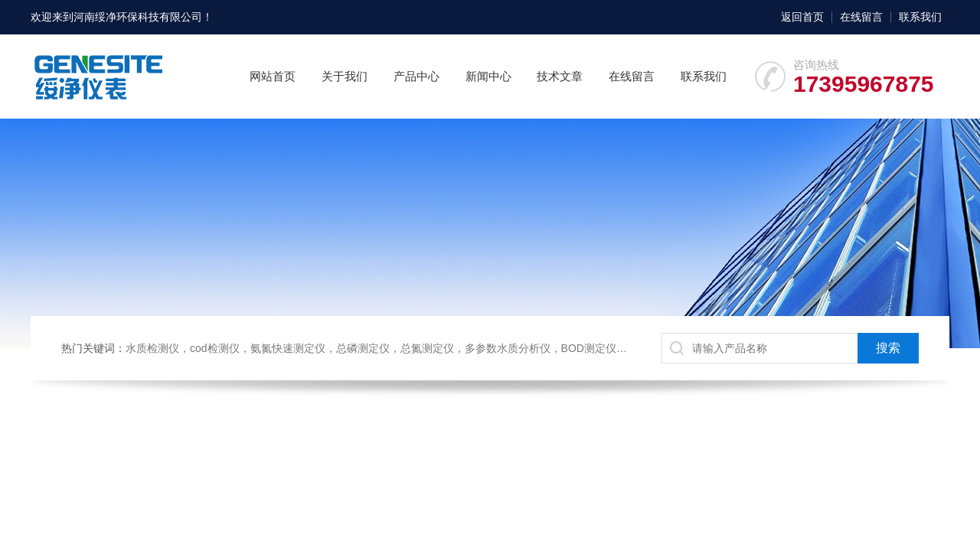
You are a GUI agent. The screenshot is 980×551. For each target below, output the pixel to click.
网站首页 (273, 76)
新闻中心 (488, 76)
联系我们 (920, 17)
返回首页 (802, 17)
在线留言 (861, 17)
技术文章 (560, 76)
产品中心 (416, 76)
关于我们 (345, 76)
